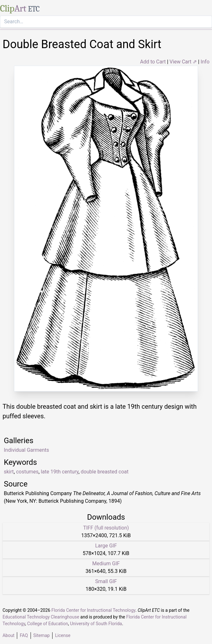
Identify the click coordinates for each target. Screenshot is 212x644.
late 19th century (60, 472)
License (63, 635)
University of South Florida (96, 624)
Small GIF (106, 581)
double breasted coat (105, 472)
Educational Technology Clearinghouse (41, 617)
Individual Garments (26, 450)
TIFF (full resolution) (106, 528)
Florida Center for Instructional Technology (93, 610)
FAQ (24, 635)
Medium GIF (106, 563)
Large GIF (106, 546)
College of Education (48, 624)
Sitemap (42, 635)
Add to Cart (153, 62)
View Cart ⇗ (183, 62)
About (8, 635)
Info (205, 62)
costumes (27, 472)
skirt (9, 472)
